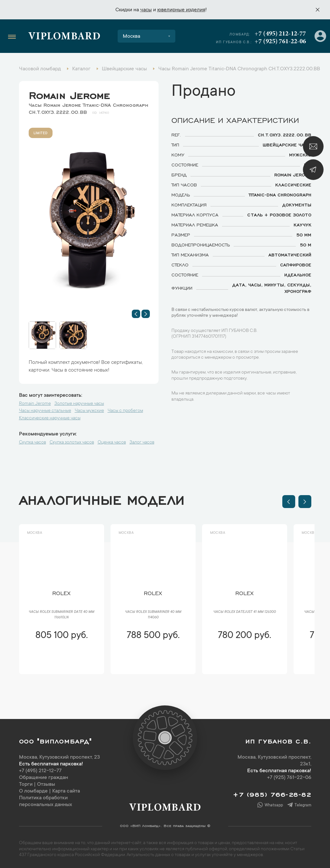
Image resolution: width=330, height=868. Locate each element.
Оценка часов (112, 443)
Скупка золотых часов (72, 443)
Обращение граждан (44, 778)
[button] (136, 314)
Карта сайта (66, 791)
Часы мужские (89, 411)
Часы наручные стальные (45, 411)
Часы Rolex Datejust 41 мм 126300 (245, 612)
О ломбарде (33, 791)
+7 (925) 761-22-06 (280, 42)
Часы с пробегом (125, 411)
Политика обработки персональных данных (46, 801)
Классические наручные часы (50, 418)
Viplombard (64, 37)
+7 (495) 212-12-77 (280, 34)
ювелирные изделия (181, 10)
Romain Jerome (69, 94)
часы (146, 10)
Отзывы (46, 784)
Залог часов (142, 443)
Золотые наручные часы (79, 404)
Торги (26, 784)
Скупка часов (33, 443)
